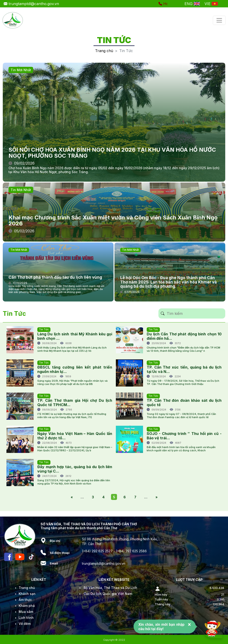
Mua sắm (26, 612)
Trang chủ (104, 51)
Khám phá (27, 606)
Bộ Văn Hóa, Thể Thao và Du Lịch (110, 588)
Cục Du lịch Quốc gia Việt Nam (108, 594)
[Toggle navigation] (219, 20)
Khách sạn (27, 594)
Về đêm (25, 624)
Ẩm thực (25, 600)
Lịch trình (26, 618)
